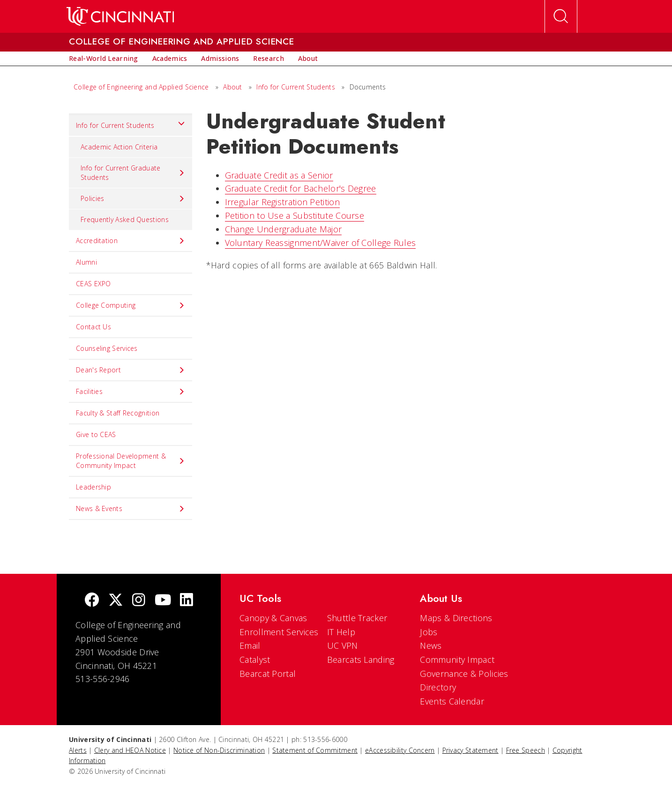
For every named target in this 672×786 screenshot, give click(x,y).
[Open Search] (561, 16)
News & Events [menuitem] (131, 509)
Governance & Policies (464, 674)
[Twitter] (116, 601)
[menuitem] (104, 59)
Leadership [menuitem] (93, 487)
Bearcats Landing (361, 660)
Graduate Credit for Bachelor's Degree (301, 188)
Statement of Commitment (315, 750)
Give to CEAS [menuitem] (96, 434)
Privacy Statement (470, 750)
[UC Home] (120, 16)
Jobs (429, 632)
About (233, 87)
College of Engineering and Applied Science (141, 87)
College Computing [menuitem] (131, 305)
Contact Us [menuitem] (93, 327)
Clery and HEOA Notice (130, 750)
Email (250, 645)
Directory (438, 687)
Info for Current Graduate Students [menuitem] (133, 173)
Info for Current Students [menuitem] (131, 123)
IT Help (341, 632)
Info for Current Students (296, 87)
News (431, 645)
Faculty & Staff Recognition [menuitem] (118, 413)
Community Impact (457, 660)
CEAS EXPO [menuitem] (93, 284)
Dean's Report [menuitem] (131, 370)
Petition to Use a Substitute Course (295, 215)
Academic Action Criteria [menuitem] (119, 147)
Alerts (78, 750)
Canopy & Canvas (273, 618)
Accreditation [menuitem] (131, 241)
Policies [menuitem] (133, 199)
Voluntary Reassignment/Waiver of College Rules (321, 243)
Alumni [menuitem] (86, 262)
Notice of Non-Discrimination (219, 750)
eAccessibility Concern (400, 750)
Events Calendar (452, 701)
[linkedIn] (187, 601)
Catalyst (255, 660)
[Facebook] (92, 601)
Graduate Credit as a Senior (279, 175)
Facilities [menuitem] (131, 392)
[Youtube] (163, 601)
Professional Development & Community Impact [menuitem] (131, 461)
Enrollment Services (279, 632)
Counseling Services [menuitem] (107, 348)
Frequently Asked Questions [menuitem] (125, 219)
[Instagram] (139, 601)
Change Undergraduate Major (284, 229)
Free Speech (526, 750)
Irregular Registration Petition (282, 202)
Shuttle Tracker (357, 618)
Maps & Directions (456, 618)
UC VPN (343, 645)
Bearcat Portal (268, 674)
